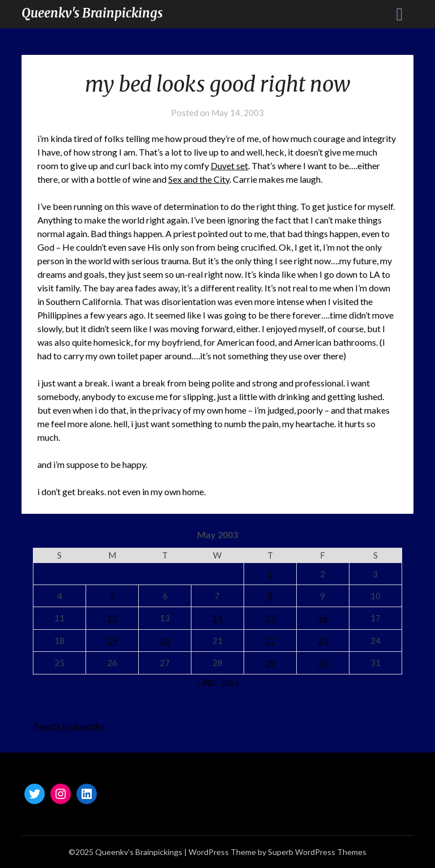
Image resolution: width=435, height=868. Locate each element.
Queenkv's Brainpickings (92, 13)
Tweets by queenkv (69, 726)
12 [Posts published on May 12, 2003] (112, 618)
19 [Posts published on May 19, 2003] (112, 641)
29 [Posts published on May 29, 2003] (270, 663)
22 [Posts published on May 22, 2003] (270, 641)
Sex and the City (199, 179)
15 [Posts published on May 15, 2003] (270, 618)
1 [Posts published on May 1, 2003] (270, 574)
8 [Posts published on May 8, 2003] (270, 596)
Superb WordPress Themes (317, 852)
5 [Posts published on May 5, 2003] (112, 596)
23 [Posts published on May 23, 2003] (323, 641)
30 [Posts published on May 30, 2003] (323, 663)
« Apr (206, 681)
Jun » (230, 681)
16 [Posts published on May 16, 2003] (323, 618)
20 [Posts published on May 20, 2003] (165, 641)
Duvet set (229, 166)
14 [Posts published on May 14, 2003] (217, 618)
